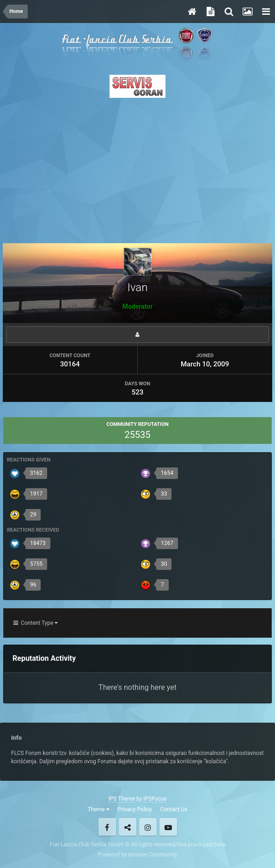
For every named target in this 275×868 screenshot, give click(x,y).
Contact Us (174, 809)
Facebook (107, 827)
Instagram (148, 827)
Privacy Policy (135, 809)
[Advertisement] (137, 168)
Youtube (168, 827)
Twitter (128, 827)
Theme (99, 809)
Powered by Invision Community (137, 855)
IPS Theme (122, 799)
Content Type (36, 623)
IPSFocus (155, 799)
